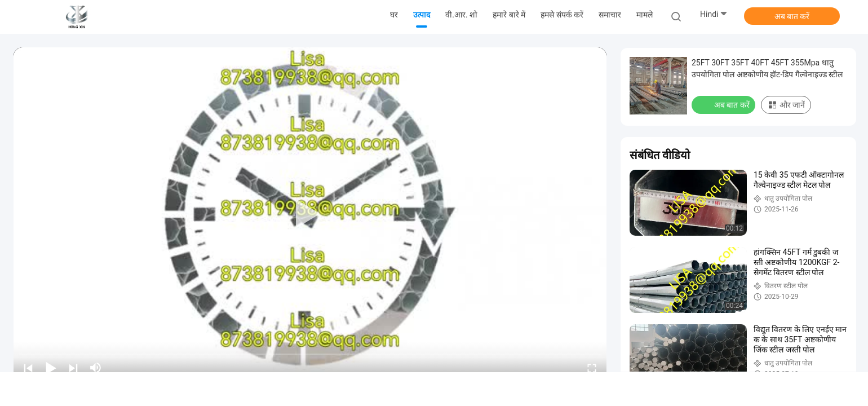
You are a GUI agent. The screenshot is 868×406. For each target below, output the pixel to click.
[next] (73, 368)
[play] (310, 214)
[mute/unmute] (96, 368)
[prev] (28, 368)
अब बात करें (792, 16)
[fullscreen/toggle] (592, 368)
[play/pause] (51, 368)
